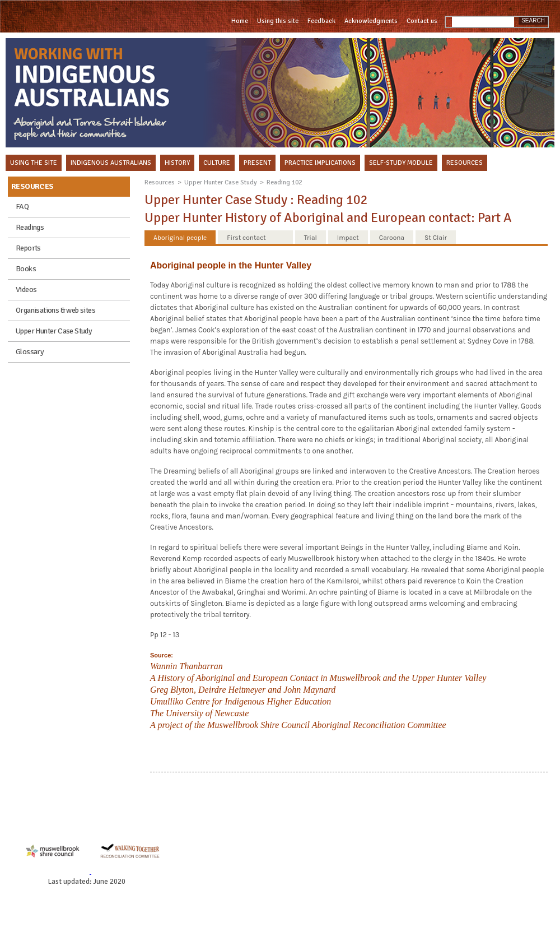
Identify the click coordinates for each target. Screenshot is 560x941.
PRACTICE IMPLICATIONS (320, 163)
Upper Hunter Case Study (54, 331)
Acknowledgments (371, 21)
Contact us (422, 21)
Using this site (278, 21)
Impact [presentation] (348, 238)
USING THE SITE (34, 163)
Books (26, 269)
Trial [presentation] (311, 238)
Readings (30, 227)
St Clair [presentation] (436, 238)
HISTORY (177, 163)
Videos (26, 289)
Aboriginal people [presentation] (180, 238)
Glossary (30, 352)
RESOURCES (465, 163)
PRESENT (257, 163)
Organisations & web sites (55, 310)
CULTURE (217, 163)
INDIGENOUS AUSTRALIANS (111, 163)
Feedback (321, 21)
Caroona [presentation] (392, 238)
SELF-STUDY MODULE (401, 163)
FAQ (22, 207)
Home (240, 21)
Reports (28, 248)
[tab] (180, 237)
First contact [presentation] (246, 238)
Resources (160, 182)
